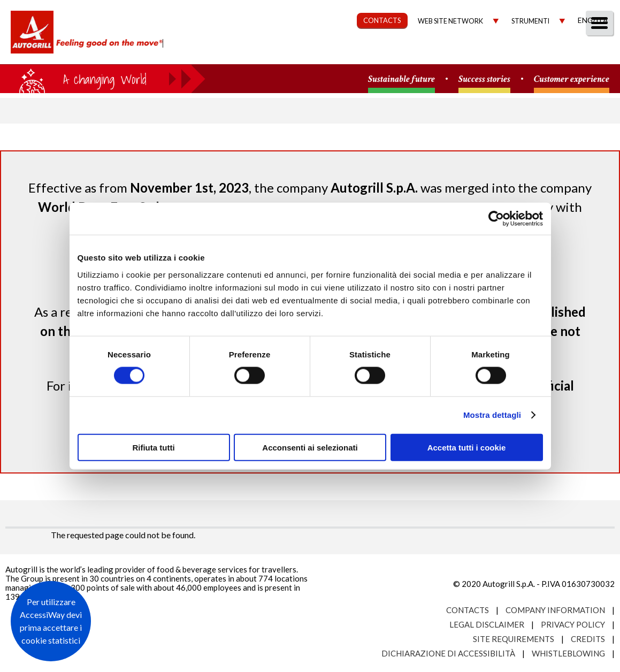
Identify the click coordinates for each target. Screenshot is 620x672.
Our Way (266, 52)
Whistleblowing (568, 653)
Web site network (450, 21)
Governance (420, 52)
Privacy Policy (573, 624)
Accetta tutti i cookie (467, 447)
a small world (103, 79)
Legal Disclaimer (487, 624)
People (595, 52)
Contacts (468, 610)
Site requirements (514, 639)
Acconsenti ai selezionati (310, 447)
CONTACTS (382, 20)
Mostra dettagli (492, 415)
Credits (588, 639)
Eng (585, 20)
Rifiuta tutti (153, 447)
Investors (491, 52)
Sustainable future (401, 79)
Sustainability (338, 52)
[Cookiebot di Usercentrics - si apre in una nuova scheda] (496, 219)
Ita (602, 20)
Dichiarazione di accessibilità (448, 653)
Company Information (555, 610)
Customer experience (572, 79)
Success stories (484, 79)
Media (546, 52)
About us (205, 52)
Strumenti (530, 21)
